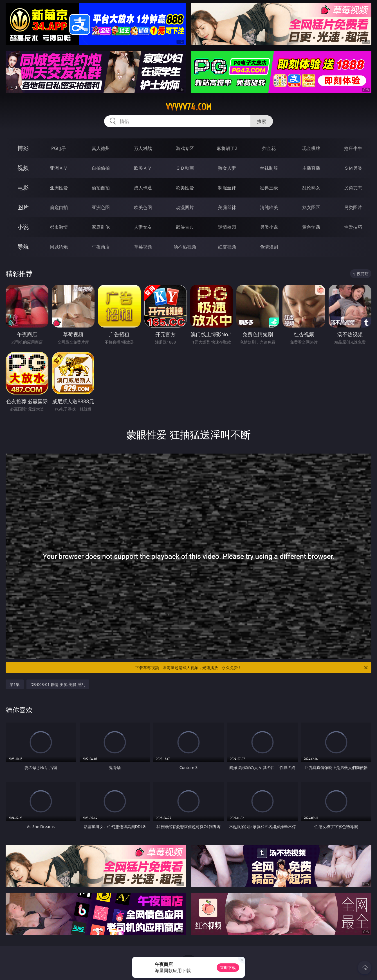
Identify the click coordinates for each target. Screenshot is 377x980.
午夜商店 (101, 247)
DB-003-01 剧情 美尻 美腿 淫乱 (58, 684)
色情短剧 (269, 247)
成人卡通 (143, 188)
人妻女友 (143, 227)
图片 (23, 207)
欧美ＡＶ (143, 168)
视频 (23, 168)
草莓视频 (143, 247)
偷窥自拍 (59, 207)
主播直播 (311, 168)
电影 (23, 188)
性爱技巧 (353, 227)
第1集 (15, 684)
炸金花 (269, 148)
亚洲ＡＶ (59, 168)
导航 (23, 247)
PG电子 (59, 148)
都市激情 (59, 227)
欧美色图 (143, 207)
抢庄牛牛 (353, 148)
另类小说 (269, 227)
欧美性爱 (185, 188)
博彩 (23, 148)
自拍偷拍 (101, 168)
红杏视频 (227, 247)
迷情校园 (227, 227)
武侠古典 (185, 227)
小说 (23, 227)
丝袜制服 (269, 168)
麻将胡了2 (227, 148)
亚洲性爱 (59, 188)
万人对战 (143, 148)
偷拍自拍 (101, 188)
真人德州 (101, 148)
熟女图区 (311, 207)
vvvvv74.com (189, 107)
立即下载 (228, 967)
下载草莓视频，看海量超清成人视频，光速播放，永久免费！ (252, 668)
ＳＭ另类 (353, 168)
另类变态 (353, 188)
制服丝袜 (227, 188)
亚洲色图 (101, 207)
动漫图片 (185, 207)
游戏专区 (185, 148)
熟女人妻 (227, 168)
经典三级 (269, 188)
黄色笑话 (311, 227)
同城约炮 (59, 247)
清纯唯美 (269, 207)
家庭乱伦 (101, 227)
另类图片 (353, 207)
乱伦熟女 (311, 188)
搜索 (262, 121)
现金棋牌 (311, 148)
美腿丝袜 (227, 207)
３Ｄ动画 (185, 168)
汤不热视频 (185, 247)
